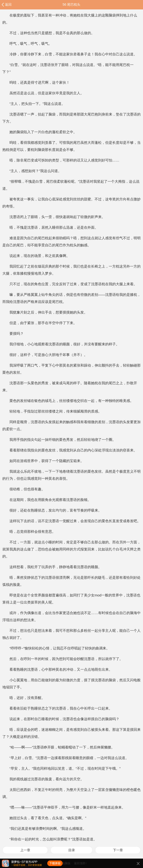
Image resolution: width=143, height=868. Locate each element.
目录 (72, 850)
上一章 (25, 850)
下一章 (118, 850)
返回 (8, 4)
